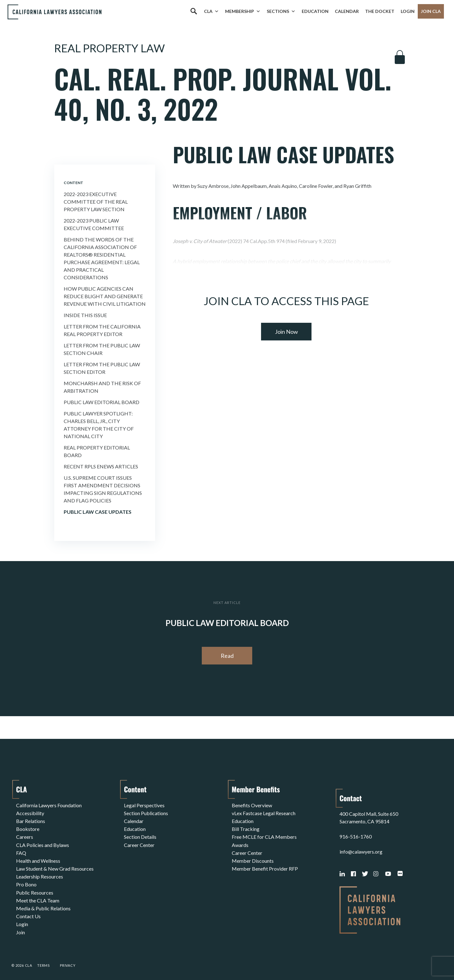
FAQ (21, 850)
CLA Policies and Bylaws (43, 843)
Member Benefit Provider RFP (265, 865)
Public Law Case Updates (98, 512)
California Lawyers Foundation (49, 805)
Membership (243, 11)
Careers (25, 835)
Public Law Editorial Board (102, 402)
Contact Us (28, 911)
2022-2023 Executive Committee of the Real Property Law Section (96, 202)
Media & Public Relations (43, 903)
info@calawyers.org (361, 845)
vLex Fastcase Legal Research (264, 812)
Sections (281, 11)
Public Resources (35, 888)
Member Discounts (253, 858)
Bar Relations (31, 820)
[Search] (194, 11)
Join (20, 926)
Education (315, 11)
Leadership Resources (40, 873)
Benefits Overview (252, 805)
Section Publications (146, 812)
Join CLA (431, 11)
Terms (44, 959)
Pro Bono (26, 881)
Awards (240, 843)
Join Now (286, 332)
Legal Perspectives (144, 805)
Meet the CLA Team (38, 896)
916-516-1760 (356, 830)
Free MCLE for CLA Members (264, 835)
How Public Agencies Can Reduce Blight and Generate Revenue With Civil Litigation (105, 296)
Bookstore (28, 828)
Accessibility (30, 812)
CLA (211, 11)
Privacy (68, 959)
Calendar (347, 11)
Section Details (140, 835)
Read (227, 656)
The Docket (380, 11)
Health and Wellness (38, 858)
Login (408, 11)
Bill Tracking (246, 828)
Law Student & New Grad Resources (55, 865)
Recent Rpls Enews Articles (101, 466)
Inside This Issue (85, 315)
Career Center (139, 843)
